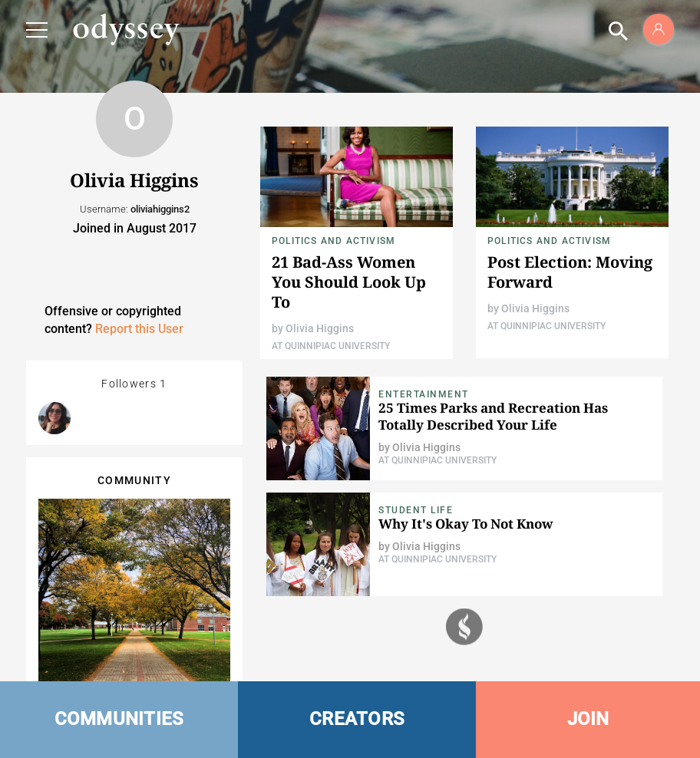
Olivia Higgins (320, 328)
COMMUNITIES (119, 719)
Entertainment (424, 394)
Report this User (139, 329)
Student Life (416, 510)
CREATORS (357, 719)
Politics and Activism (333, 241)
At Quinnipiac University (331, 346)
